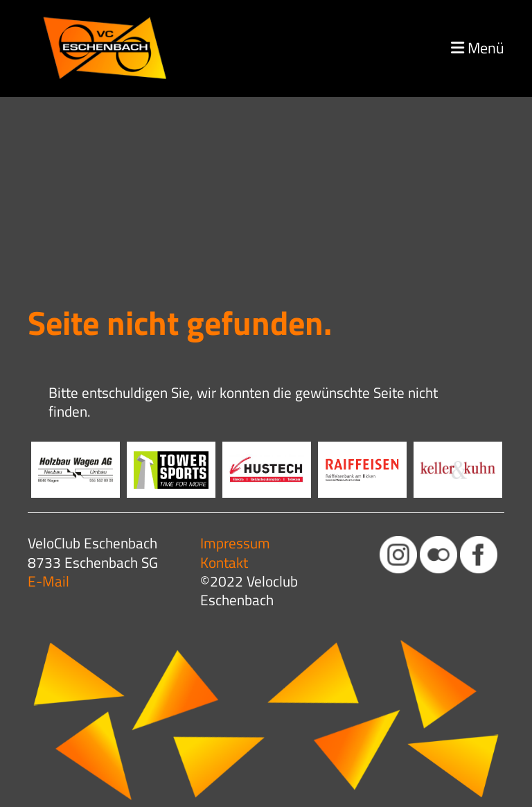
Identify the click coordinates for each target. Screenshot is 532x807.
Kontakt (224, 562)
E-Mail (48, 581)
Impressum (235, 543)
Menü (478, 48)
